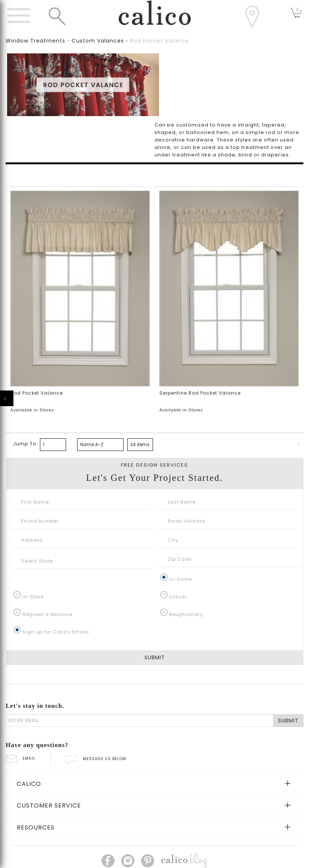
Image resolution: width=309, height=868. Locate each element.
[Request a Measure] (17, 571)
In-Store (33, 556)
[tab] (154, 742)
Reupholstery (186, 573)
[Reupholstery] (164, 571)
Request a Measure (47, 573)
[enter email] (140, 679)
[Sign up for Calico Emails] (17, 589)
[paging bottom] (53, 404)
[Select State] (81, 520)
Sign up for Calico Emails (56, 591)
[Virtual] (164, 554)
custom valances (98, 41)
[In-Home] (164, 536)
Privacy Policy (107, 848)
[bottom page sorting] (100, 404)
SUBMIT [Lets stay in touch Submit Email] (288, 679)
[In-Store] (17, 554)
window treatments (35, 41)
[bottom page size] (140, 404)
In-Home (180, 538)
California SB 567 (147, 848)
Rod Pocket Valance (37, 352)
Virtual (178, 556)
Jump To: (26, 403)
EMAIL (21, 718)
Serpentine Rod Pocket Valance (200, 352)
